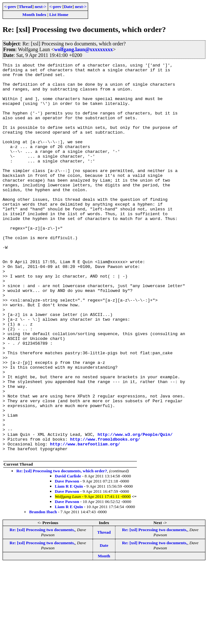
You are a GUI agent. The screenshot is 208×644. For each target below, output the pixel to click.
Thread (25, 7)
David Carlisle (68, 555)
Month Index (34, 15)
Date (68, 7)
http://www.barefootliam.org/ (85, 521)
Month (104, 635)
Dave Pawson (67, 560)
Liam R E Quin (69, 565)
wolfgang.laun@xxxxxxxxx (83, 49)
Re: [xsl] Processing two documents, (42, 608)
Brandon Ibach (43, 590)
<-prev (10, 7)
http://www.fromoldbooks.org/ (105, 515)
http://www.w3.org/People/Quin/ (135, 509)
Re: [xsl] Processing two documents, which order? (62, 550)
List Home (59, 15)
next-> (40, 7)
